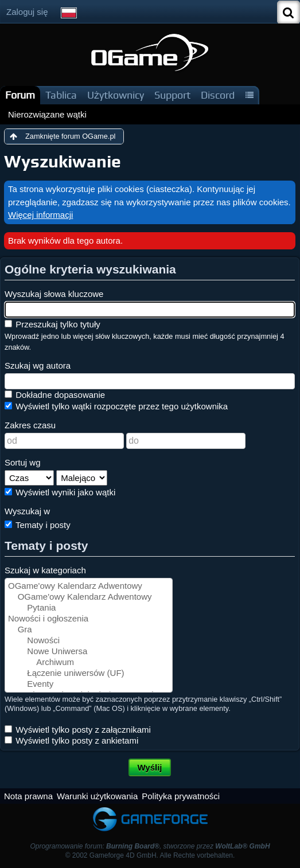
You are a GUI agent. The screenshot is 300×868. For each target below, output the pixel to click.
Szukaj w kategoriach (45, 570)
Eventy (89, 684)
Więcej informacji (40, 215)
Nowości (89, 641)
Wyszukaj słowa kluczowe (54, 294)
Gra (89, 630)
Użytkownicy (116, 95)
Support (172, 95)
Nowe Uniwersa (89, 652)
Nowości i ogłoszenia (89, 619)
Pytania (89, 608)
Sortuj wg (23, 462)
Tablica (61, 95)
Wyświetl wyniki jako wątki (60, 492)
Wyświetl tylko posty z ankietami (71, 740)
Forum (20, 95)
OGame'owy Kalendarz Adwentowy (89, 586)
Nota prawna (28, 796)
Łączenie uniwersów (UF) (89, 673)
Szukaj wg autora (38, 365)
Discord (218, 95)
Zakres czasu (30, 425)
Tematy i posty (38, 525)
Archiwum (89, 662)
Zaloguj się (27, 12)
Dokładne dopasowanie (55, 395)
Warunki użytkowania (97, 796)
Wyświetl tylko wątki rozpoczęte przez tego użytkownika (116, 406)
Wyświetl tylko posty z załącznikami (78, 730)
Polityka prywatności (181, 796)
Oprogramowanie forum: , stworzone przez (150, 846)
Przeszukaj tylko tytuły (52, 324)
